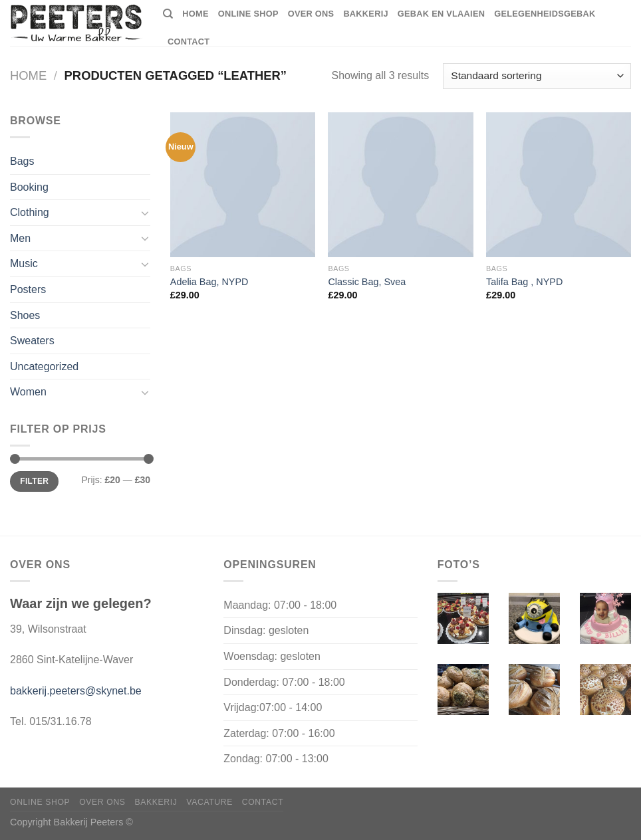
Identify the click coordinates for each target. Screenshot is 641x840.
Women (28, 392)
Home (28, 75)
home (195, 14)
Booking (29, 187)
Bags (22, 161)
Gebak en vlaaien (441, 14)
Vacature (209, 802)
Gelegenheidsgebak (545, 14)
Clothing (30, 212)
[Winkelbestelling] (537, 76)
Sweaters (32, 341)
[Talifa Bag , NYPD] (559, 185)
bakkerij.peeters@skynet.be (76, 691)
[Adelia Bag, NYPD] (243, 185)
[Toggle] (145, 213)
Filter (34, 481)
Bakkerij (365, 14)
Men (20, 238)
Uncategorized (44, 367)
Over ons (311, 14)
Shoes (25, 315)
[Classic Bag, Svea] (400, 185)
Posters (28, 289)
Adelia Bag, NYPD (209, 282)
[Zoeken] (168, 14)
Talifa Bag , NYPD (524, 282)
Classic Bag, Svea (367, 282)
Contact (189, 42)
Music (24, 263)
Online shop (248, 14)
